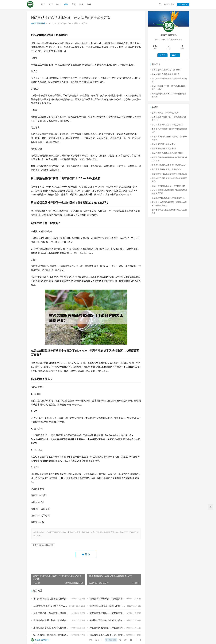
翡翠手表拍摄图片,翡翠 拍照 (164, 148)
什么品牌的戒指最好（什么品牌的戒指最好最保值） (115, 628)
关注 (162, 55)
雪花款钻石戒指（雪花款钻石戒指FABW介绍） (56, 599)
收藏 (82, 4)
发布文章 (183, 4)
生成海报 (110, 640)
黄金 (74, 4)
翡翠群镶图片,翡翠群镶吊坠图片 (165, 74)
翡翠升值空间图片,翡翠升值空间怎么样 (168, 186)
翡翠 (51, 4)
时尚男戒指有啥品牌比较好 (43, 545)
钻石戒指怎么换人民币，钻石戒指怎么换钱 (110, 635)
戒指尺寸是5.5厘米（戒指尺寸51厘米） (53, 606)
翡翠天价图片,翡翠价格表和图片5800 (168, 153)
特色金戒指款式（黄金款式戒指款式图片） (54, 635)
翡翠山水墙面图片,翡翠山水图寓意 (166, 169)
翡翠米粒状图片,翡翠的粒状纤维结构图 (168, 198)
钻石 (58, 4)
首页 (43, 4)
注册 (172, 4)
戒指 (66, 4)
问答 (89, 4)
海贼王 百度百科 (38, 23)
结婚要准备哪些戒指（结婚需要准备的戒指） (112, 599)
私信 (175, 55)
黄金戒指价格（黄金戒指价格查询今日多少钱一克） (59, 613)
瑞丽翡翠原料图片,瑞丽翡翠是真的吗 (167, 125)
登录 (166, 4)
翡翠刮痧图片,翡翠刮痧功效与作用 (166, 70)
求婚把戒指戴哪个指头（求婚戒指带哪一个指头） (58, 620)
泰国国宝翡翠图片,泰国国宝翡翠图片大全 (169, 165)
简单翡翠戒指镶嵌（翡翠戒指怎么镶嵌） (109, 606)
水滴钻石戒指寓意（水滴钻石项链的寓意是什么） (58, 628)
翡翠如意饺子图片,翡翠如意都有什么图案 (169, 174)
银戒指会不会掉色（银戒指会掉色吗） (108, 620)
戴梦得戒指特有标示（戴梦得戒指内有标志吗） (113, 613)
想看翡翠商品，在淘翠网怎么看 (165, 113)
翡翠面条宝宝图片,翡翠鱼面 (164, 144)
